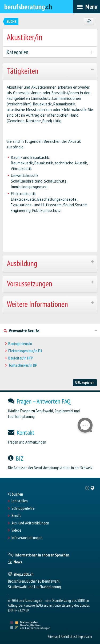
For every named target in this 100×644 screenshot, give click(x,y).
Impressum (85, 637)
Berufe (17, 516)
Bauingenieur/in (20, 344)
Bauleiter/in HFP (21, 358)
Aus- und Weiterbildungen (30, 523)
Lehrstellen (20, 501)
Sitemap (53, 637)
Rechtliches (68, 637)
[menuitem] (90, 488)
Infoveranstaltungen (27, 538)
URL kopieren (85, 382)
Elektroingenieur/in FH (25, 351)
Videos (16, 530)
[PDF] (89, 21)
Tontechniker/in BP (23, 365)
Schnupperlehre (23, 508)
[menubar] (87, 7)
